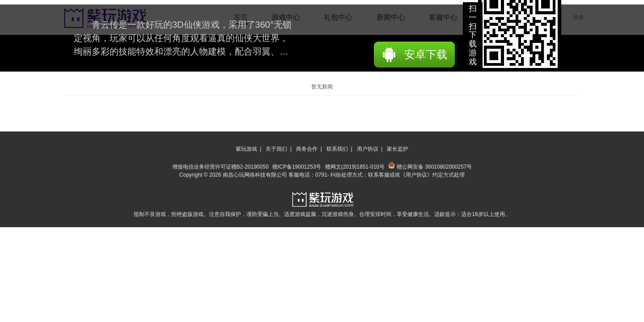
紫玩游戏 (246, 149)
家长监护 (398, 149)
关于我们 (276, 149)
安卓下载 (426, 54)
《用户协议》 (416, 175)
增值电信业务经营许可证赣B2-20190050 (221, 167)
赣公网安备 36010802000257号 (430, 167)
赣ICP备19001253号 (298, 167)
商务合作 (307, 149)
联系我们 (337, 149)
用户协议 (368, 149)
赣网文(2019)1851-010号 (356, 167)
